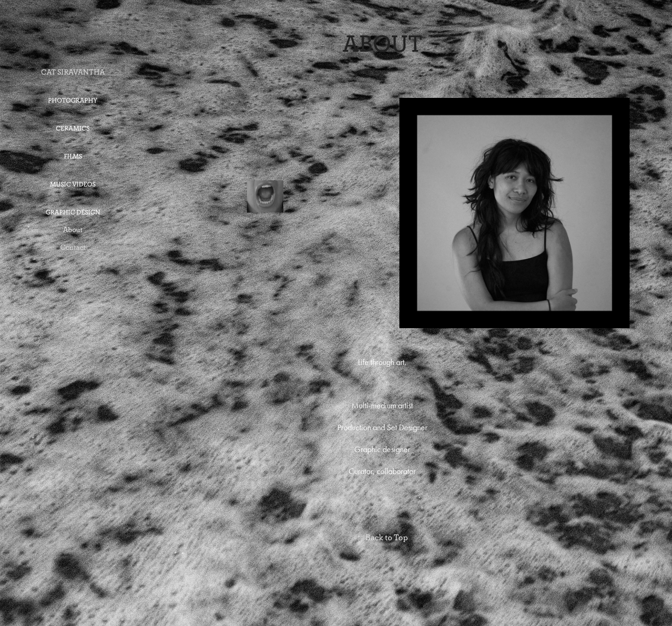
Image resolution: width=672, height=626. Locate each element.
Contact (73, 247)
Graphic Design (73, 212)
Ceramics (73, 128)
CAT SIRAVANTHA (73, 72)
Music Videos (73, 184)
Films (73, 156)
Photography (73, 100)
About (73, 230)
